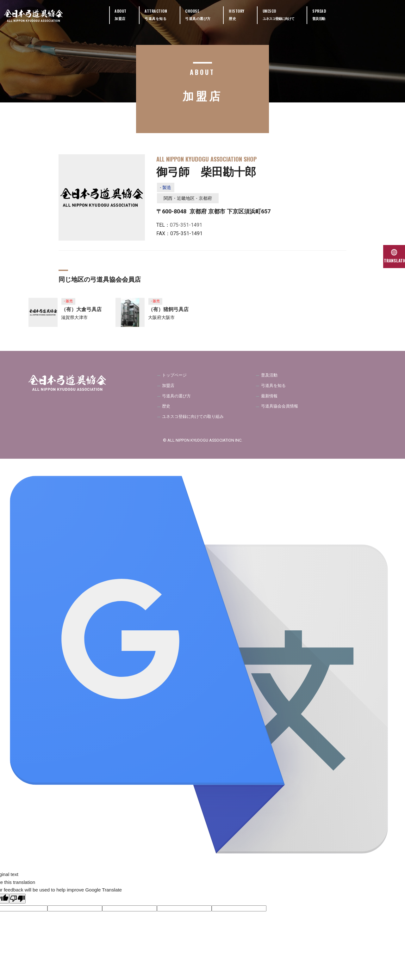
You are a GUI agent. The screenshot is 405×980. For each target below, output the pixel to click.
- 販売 (69, 304)
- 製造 (167, 189)
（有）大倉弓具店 (81, 312)
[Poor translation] (17, 905)
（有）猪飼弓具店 (168, 312)
